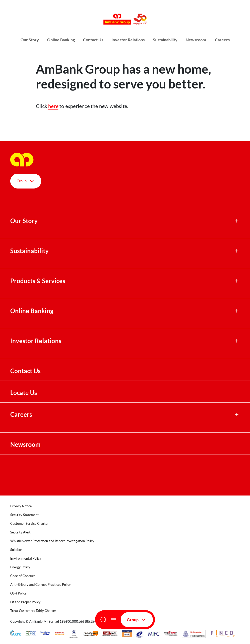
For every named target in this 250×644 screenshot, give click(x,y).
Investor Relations (128, 40)
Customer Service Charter (29, 523)
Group (137, 620)
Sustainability (165, 40)
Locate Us (24, 393)
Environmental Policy (26, 558)
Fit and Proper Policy (25, 602)
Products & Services (38, 281)
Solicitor (16, 550)
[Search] (103, 620)
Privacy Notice (21, 506)
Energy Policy (20, 567)
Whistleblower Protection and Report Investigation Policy (52, 541)
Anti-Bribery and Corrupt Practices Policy (40, 584)
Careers (222, 40)
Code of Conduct (23, 576)
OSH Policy (18, 593)
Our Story (30, 40)
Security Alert (20, 532)
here (53, 106)
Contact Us (93, 40)
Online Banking (61, 40)
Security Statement (24, 515)
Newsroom (196, 40)
